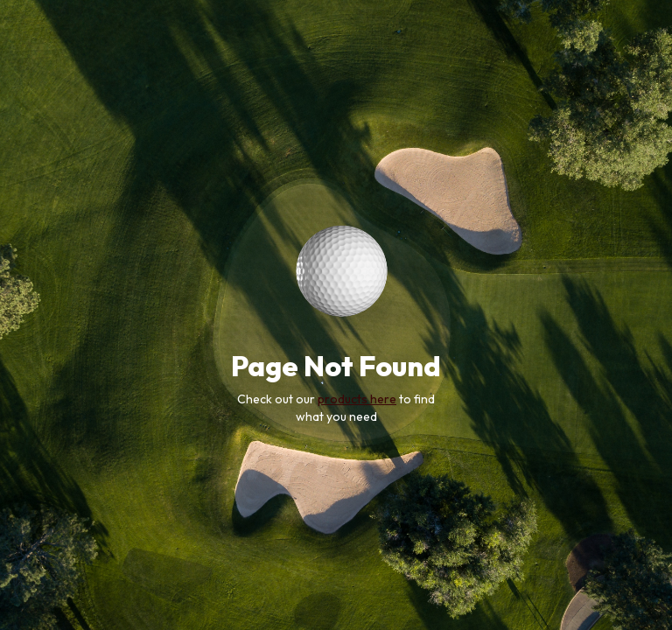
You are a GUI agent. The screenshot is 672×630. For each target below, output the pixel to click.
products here (357, 399)
